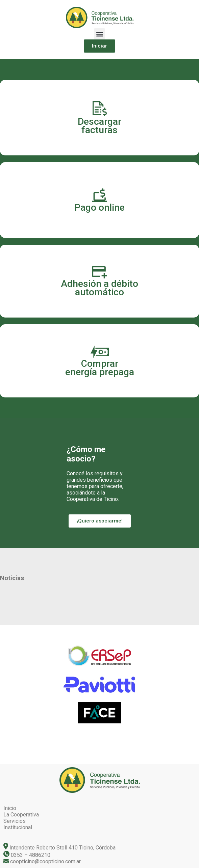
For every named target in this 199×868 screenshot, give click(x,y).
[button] (100, 34)
